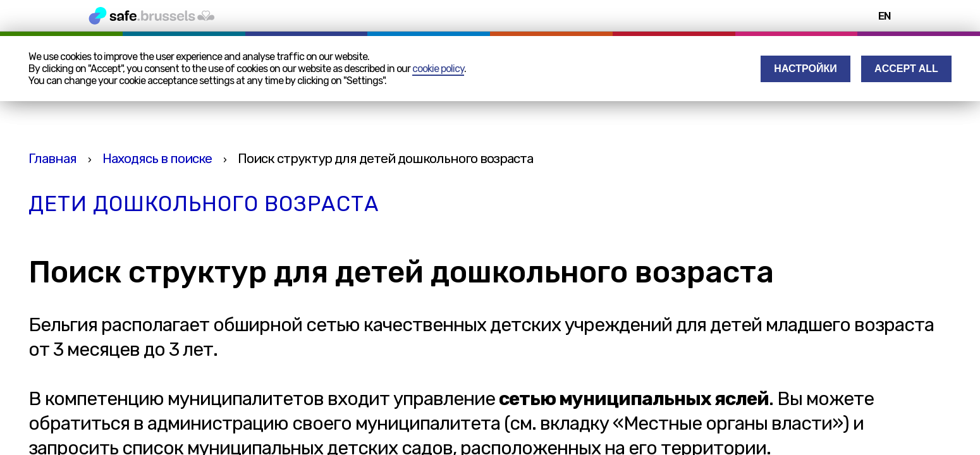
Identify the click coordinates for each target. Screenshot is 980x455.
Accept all (906, 69)
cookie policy (438, 69)
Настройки (805, 69)
